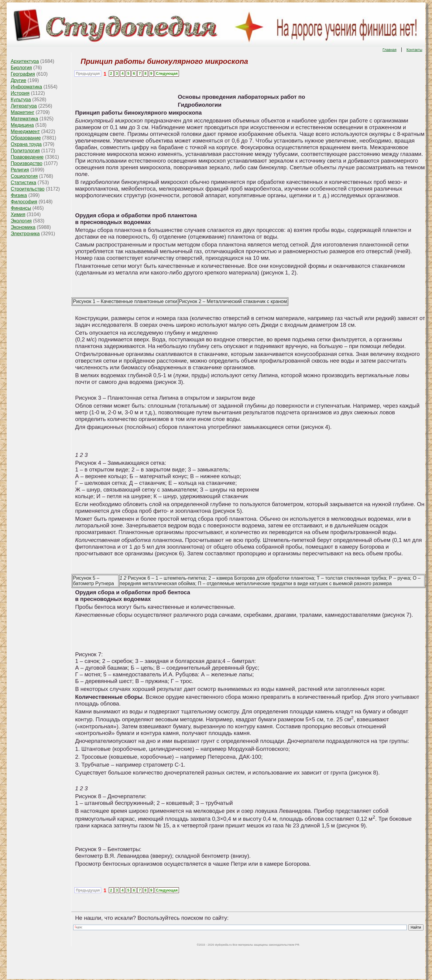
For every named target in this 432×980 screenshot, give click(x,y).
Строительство (27, 189)
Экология (21, 221)
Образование (26, 138)
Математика (24, 119)
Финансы (21, 208)
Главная (389, 50)
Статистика (23, 183)
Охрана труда (26, 144)
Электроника (25, 234)
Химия (18, 214)
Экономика (23, 227)
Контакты (414, 50)
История (20, 93)
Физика (19, 195)
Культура (21, 100)
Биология (21, 68)
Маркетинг (22, 112)
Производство (26, 163)
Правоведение (27, 157)
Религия (20, 170)
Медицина (22, 125)
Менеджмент (25, 131)
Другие (18, 80)
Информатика (26, 87)
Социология (24, 176)
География (23, 74)
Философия (24, 202)
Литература (24, 106)
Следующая (167, 74)
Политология (25, 151)
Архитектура (25, 61)
